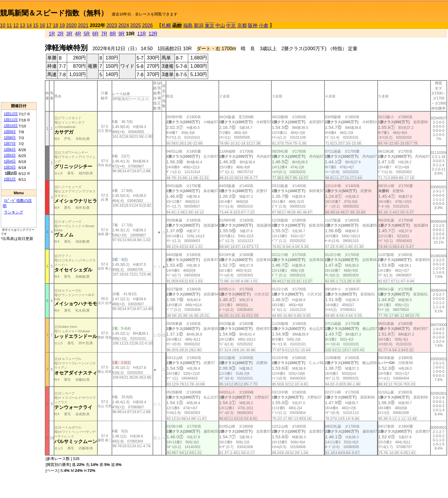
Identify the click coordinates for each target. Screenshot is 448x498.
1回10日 (11, 126)
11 (9, 25)
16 (42, 25)
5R (87, 34)
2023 (112, 25)
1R (52, 34)
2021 (83, 25)
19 (62, 25)
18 (56, 25)
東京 (210, 26)
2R (61, 34)
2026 (148, 25)
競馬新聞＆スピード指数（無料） (54, 13)
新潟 (199, 25)
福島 (188, 25)
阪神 (253, 25)
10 (3, 25)
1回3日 (10, 167)
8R (113, 34)
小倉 (264, 25)
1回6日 (10, 150)
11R (141, 34)
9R (121, 34)
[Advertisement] (19, 66)
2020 (72, 25)
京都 (242, 25)
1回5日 (10, 155)
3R (69, 34)
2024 (124, 25)
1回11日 (11, 120)
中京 (231, 26)
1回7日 (10, 144)
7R (104, 34)
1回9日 (10, 132)
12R (153, 34)
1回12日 (11, 114)
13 (23, 25)
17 (49, 25)
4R (78, 34)
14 (29, 25)
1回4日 (10, 161)
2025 (136, 25)
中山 (220, 25)
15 (36, 25)
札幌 (166, 25)
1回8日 (10, 138)
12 (16, 25)
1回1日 (10, 179)
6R (95, 34)
